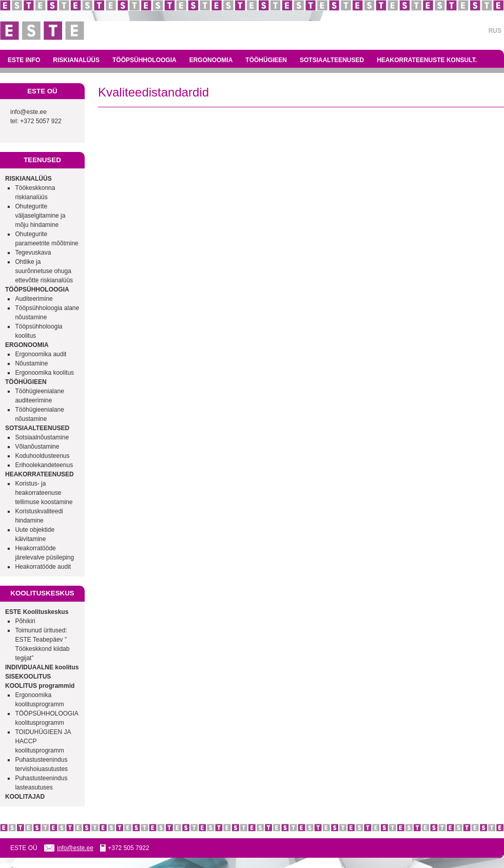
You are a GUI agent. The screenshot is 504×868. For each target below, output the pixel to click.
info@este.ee (28, 112)
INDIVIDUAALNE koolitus (42, 667)
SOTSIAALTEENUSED (332, 60)
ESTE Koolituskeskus (37, 612)
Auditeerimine (34, 299)
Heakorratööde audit (43, 567)
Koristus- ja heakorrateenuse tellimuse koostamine (44, 493)
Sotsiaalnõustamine (42, 437)
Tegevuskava (33, 253)
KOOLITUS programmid (40, 686)
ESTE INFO (24, 60)
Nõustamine (31, 363)
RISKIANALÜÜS (76, 60)
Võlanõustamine (37, 447)
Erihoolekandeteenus (44, 465)
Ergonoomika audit (41, 354)
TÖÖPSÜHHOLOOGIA (144, 60)
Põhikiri (25, 621)
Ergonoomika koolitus (44, 373)
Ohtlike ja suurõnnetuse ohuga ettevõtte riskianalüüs (44, 271)
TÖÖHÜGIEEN (266, 60)
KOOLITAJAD (25, 797)
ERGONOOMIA (211, 60)
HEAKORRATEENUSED (40, 474)
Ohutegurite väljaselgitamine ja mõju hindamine (40, 216)
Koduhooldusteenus (42, 456)
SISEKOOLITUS (28, 677)
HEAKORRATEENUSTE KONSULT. (427, 60)
